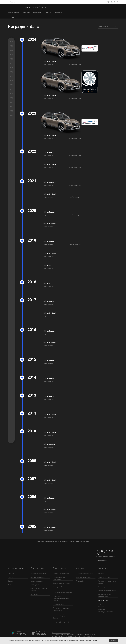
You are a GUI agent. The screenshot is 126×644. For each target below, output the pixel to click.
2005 (11, 115)
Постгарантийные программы (59, 578)
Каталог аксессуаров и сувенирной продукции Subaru (61, 616)
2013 (11, 89)
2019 (11, 63)
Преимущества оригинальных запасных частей (61, 598)
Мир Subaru (58, 12)
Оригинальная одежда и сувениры (39, 590)
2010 (11, 98)
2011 (11, 94)
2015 (11, 81)
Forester (11, 577)
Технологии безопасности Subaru (107, 582)
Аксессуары (35, 585)
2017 (11, 72)
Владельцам (38, 12)
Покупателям (26, 12)
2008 (11, 102)
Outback (11, 581)
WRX (9, 585)
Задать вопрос (102, 560)
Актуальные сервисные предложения (61, 609)
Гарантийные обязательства (63, 593)
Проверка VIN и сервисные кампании (62, 588)
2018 (11, 68)
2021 (11, 55)
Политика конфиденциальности (106, 611)
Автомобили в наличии (38, 574)
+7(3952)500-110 (112, 2)
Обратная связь (59, 604)
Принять (114, 641)
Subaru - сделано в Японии (107, 591)
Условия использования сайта (61, 633)
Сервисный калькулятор (61, 583)
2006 (11, 111)
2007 (11, 107)
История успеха (104, 587)
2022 (11, 50)
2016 (11, 76)
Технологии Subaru (105, 577)
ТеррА (13, 2)
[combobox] (108, 27)
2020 (11, 59)
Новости (101, 574)
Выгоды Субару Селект (38, 577)
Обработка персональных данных (107, 605)
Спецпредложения (37, 581)
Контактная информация (84, 574)
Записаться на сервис (83, 577)
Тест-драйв (34, 594)
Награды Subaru (104, 600)
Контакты (48, 12)
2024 (11, 42)
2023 (11, 46)
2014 (11, 85)
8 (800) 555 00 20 (105, 553)
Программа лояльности (61, 574)
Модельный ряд (13, 12)
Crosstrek (11, 574)
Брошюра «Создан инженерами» (105, 595)
